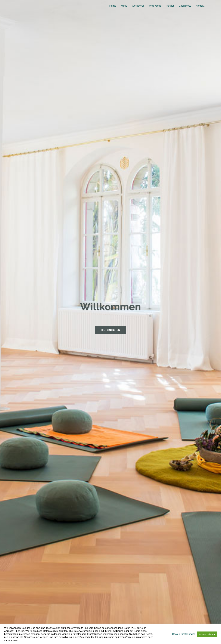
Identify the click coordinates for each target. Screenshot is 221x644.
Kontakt (200, 6)
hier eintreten (111, 330)
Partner (170, 6)
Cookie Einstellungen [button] (184, 634)
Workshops (138, 6)
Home (113, 6)
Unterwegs (155, 6)
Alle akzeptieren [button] (207, 634)
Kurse (124, 6)
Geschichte (185, 6)
